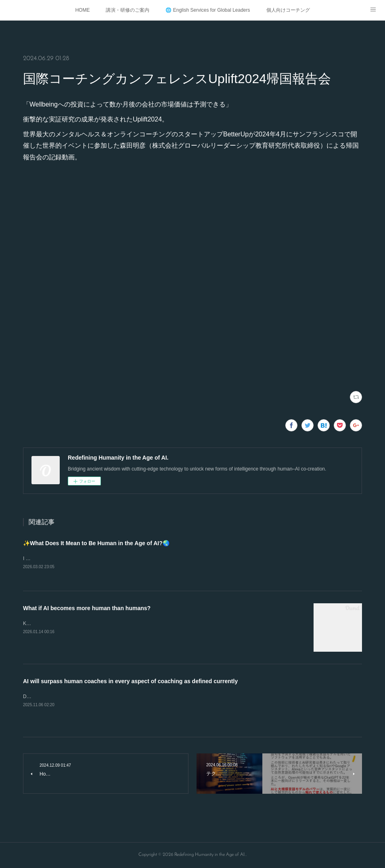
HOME (82, 10)
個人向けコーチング (288, 10)
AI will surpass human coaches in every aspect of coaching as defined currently (130, 682)
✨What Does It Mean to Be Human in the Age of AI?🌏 (96, 543)
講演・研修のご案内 (128, 10)
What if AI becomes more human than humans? (87, 609)
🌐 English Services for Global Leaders (208, 10)
